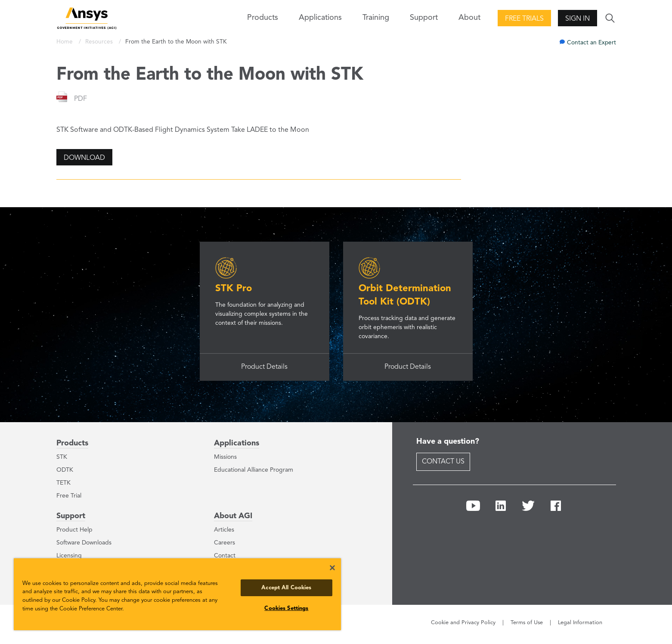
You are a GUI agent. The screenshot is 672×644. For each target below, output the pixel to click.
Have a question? (448, 442)
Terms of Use (527, 623)
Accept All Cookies (286, 588)
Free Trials (524, 19)
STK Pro (234, 289)
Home (65, 42)
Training (376, 18)
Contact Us (443, 462)
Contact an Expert (591, 43)
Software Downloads (84, 543)
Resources (100, 42)
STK (62, 457)
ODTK (65, 470)
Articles (224, 530)
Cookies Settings (286, 608)
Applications (320, 18)
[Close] (332, 568)
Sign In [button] (578, 19)
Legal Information (580, 623)
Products (72, 443)
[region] (177, 594)
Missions (225, 457)
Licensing (69, 556)
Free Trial (69, 496)
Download (84, 158)
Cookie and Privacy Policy (463, 623)
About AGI (233, 516)
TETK (63, 483)
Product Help (74, 530)
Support (71, 516)
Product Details (264, 367)
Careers (225, 543)
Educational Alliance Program (254, 470)
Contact (225, 556)
